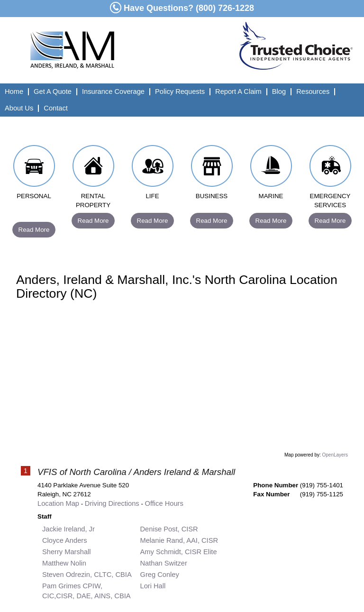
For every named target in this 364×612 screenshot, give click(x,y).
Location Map (58, 503)
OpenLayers (335, 455)
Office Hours (164, 503)
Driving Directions (112, 503)
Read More (34, 230)
